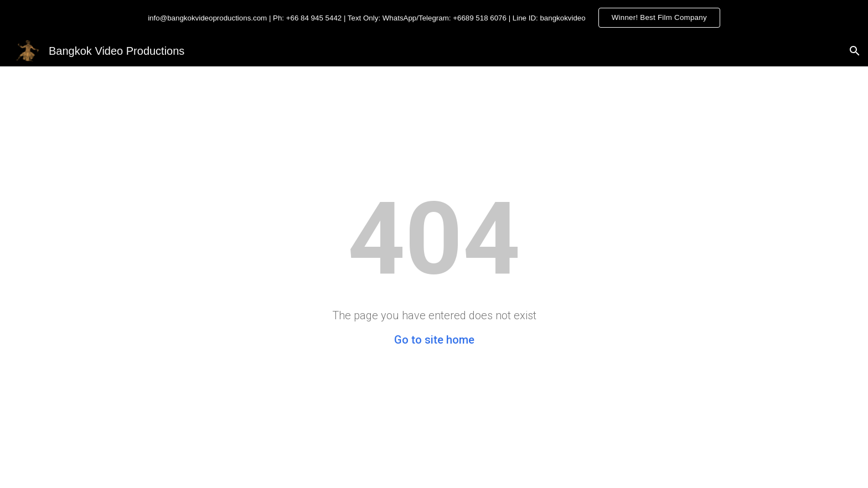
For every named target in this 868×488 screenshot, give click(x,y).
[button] (855, 51)
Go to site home (434, 340)
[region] (434, 18)
